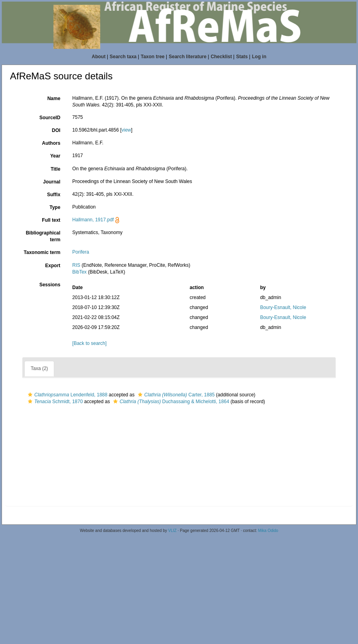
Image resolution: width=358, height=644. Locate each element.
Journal (52, 182)
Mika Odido (268, 531)
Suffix (54, 195)
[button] (30, 395)
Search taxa (123, 57)
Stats (242, 57)
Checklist (221, 57)
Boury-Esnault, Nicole (283, 307)
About (99, 57)
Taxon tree (153, 57)
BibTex (79, 272)
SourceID (50, 118)
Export (53, 266)
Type (55, 207)
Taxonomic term (42, 252)
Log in (259, 57)
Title (55, 169)
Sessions (50, 285)
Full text (51, 220)
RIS (76, 265)
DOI (56, 130)
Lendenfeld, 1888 (67, 395)
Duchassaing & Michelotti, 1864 (170, 402)
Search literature (188, 57)
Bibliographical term (43, 236)
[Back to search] (89, 343)
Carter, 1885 (175, 395)
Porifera (81, 252)
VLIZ (172, 531)
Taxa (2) (39, 368)
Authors (51, 143)
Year (55, 156)
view (126, 130)
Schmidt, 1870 (54, 402)
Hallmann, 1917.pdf (93, 220)
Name (54, 98)
